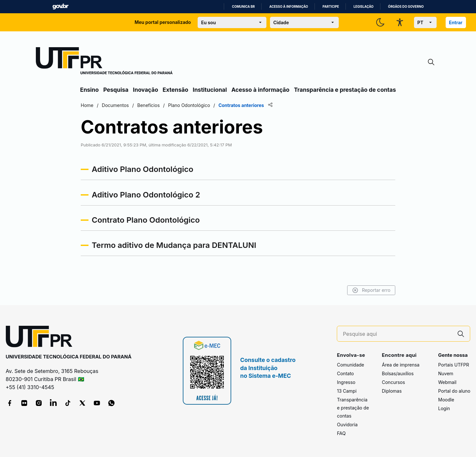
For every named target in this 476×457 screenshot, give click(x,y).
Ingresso (346, 382)
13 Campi (347, 391)
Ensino (89, 90)
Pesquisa (116, 90)
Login (444, 408)
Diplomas (392, 391)
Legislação (364, 7)
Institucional (210, 90)
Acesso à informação (289, 7)
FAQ (341, 433)
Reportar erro (371, 290)
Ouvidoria (347, 425)
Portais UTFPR (454, 365)
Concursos (393, 382)
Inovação (146, 90)
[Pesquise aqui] (398, 334)
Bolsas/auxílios (398, 373)
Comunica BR (243, 7)
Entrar (456, 22)
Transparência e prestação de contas (345, 90)
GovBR (60, 7)
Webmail (447, 382)
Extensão (176, 90)
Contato (345, 373)
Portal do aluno (454, 391)
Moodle (446, 400)
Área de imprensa (400, 365)
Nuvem (446, 373)
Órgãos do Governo (406, 7)
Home (87, 105)
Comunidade (350, 365)
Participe (331, 7)
